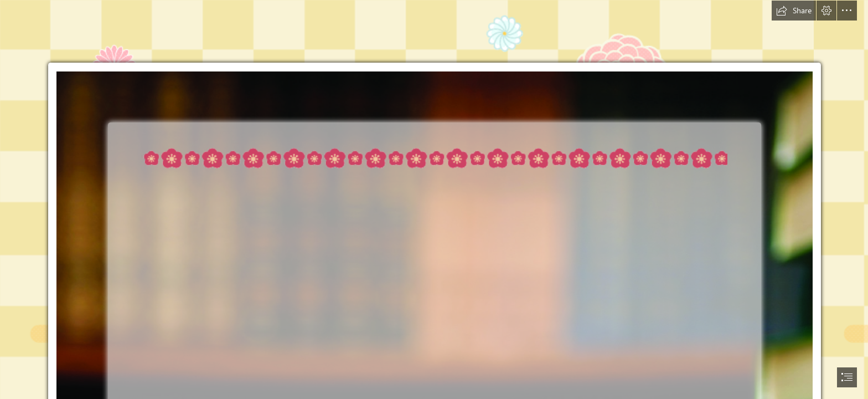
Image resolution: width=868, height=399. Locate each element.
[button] (794, 11)
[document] (434, 199)
